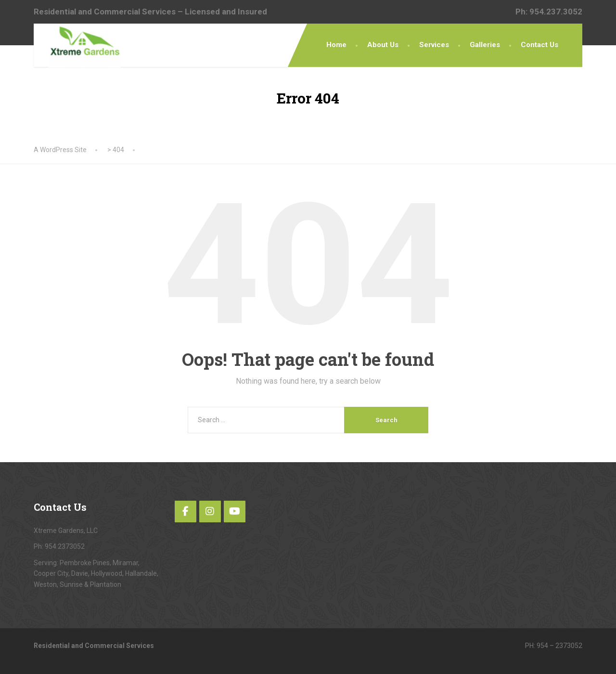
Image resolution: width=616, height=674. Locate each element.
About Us (383, 45)
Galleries (485, 45)
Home (336, 45)
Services (434, 45)
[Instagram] (210, 512)
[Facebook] (186, 512)
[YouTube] (235, 512)
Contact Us (539, 45)
